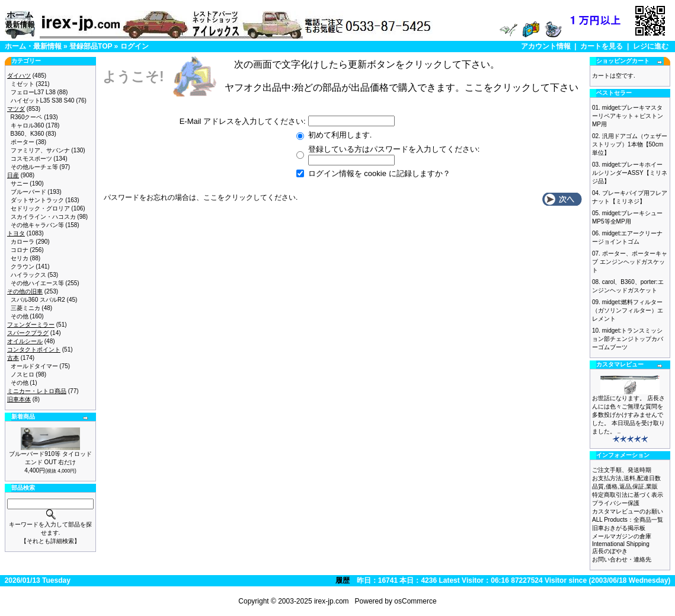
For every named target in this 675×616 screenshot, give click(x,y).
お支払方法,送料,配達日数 (626, 478)
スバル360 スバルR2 (38, 300)
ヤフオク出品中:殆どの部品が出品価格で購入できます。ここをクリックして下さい (401, 87)
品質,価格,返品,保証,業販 (625, 486)
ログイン (135, 46)
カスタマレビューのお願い (628, 511)
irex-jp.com (332, 601)
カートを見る (602, 46)
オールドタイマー (34, 366)
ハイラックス (28, 275)
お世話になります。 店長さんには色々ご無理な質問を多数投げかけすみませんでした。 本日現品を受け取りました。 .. (628, 415)
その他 (20, 316)
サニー (20, 183)
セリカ (20, 258)
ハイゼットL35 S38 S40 (43, 100)
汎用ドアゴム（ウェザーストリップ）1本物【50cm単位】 (630, 144)
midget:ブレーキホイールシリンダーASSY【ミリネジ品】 (630, 173)
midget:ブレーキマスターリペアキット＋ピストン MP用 (628, 116)
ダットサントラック (37, 200)
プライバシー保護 (616, 503)
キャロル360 (28, 125)
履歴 (343, 580)
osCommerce (415, 601)
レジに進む (651, 46)
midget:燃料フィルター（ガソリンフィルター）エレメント (628, 310)
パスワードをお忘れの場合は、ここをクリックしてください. (201, 197)
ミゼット (23, 84)
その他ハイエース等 (37, 283)
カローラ (23, 242)
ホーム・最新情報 (33, 46)
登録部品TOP (91, 46)
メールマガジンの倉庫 (622, 536)
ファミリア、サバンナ (40, 150)
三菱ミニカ (25, 308)
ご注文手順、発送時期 (622, 470)
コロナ (20, 250)
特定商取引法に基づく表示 (628, 495)
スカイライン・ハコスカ (43, 217)
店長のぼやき (610, 551)
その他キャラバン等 (37, 225)
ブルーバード (28, 192)
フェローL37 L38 (33, 92)
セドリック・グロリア (40, 208)
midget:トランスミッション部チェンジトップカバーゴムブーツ (628, 339)
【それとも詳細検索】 (50, 541)
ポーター (23, 142)
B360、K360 (28, 134)
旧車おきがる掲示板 (619, 528)
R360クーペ (27, 117)
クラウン (23, 266)
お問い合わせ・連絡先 (622, 559)
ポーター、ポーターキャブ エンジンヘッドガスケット (630, 262)
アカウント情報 (546, 46)
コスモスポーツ (31, 159)
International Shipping (621, 544)
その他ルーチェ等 (34, 167)
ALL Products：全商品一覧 (628, 520)
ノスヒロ (23, 374)
